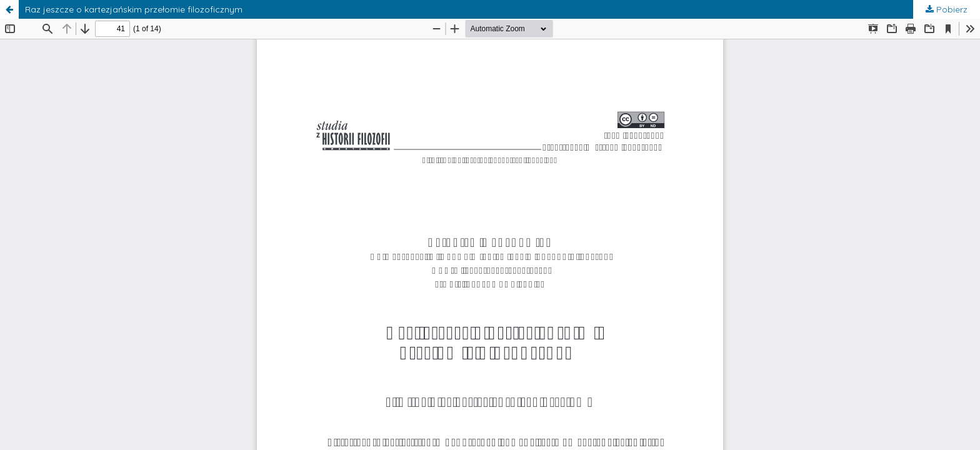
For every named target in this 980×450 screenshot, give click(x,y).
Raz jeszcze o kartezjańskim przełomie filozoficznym (134, 9)
